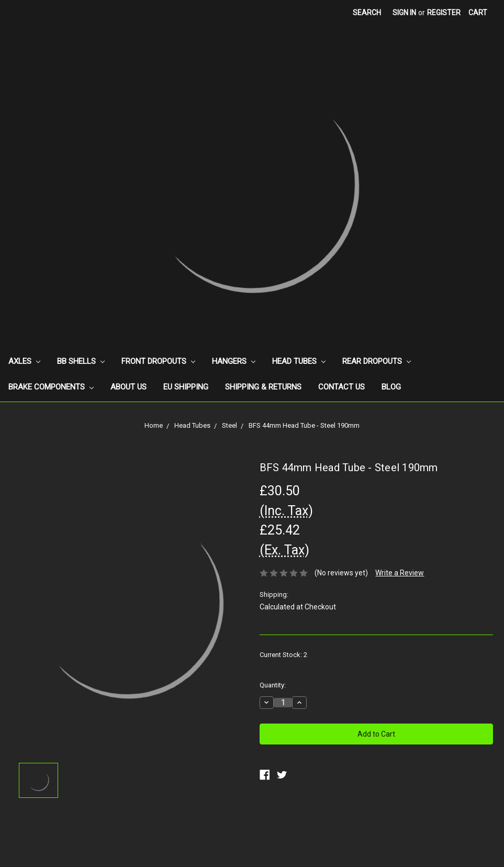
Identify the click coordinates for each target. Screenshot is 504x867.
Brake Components (51, 387)
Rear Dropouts (377, 361)
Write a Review (400, 573)
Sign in (404, 13)
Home (154, 425)
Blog (391, 387)
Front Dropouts (158, 361)
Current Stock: (283, 655)
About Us (128, 387)
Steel (229, 425)
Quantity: (273, 685)
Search (367, 13)
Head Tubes (299, 361)
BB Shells (81, 361)
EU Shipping (186, 387)
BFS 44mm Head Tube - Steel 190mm (304, 425)
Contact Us (341, 387)
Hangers (234, 361)
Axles (24, 361)
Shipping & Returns (263, 387)
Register (444, 13)
